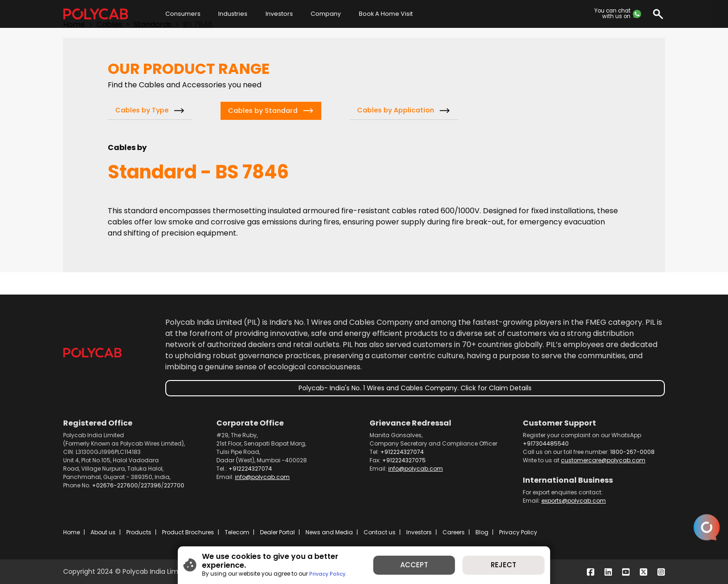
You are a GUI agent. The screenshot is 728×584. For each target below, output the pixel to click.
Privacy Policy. (308, 571)
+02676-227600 (115, 485)
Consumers (183, 14)
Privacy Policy (518, 532)
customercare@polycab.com (603, 460)
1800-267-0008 (632, 452)
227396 (151, 485)
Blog (482, 532)
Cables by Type (142, 110)
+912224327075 (404, 460)
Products (139, 532)
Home (71, 532)
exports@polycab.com (574, 501)
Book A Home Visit (386, 14)
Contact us (380, 532)
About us (103, 532)
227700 (174, 485)
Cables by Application (396, 110)
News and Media (329, 532)
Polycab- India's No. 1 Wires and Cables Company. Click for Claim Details (415, 388)
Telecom (237, 532)
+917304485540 (546, 443)
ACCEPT (420, 567)
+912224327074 (250, 469)
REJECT (519, 567)
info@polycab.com (262, 477)
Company (326, 14)
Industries (233, 14)
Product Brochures (188, 532)
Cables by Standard (263, 111)
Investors (279, 14)
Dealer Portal (277, 532)
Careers (454, 532)
